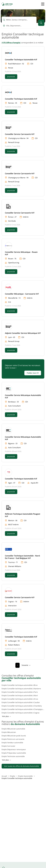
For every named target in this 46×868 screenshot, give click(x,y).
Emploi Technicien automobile (13, 756)
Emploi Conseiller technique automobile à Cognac (21, 713)
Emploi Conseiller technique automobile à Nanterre (21, 689)
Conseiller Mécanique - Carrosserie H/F (22, 294)
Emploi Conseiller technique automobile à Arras (20, 699)
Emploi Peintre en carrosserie (13, 739)
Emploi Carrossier (8, 746)
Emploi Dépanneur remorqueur (14, 749)
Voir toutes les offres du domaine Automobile (21, 766)
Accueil (4, 776)
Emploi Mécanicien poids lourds (14, 736)
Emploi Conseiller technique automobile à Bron (20, 685)
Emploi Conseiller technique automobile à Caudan (21, 702)
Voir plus (6, 716)
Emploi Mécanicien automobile (13, 729)
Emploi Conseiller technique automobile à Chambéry (22, 706)
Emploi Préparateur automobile (14, 753)
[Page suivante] (26, 665)
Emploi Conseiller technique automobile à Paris (20, 692)
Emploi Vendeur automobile (12, 743)
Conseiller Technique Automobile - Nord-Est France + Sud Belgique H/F (23, 557)
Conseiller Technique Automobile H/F (21, 60)
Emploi (13, 776)
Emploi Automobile (26, 776)
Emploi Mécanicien (9, 732)
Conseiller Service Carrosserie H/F (20, 134)
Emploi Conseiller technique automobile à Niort (20, 696)
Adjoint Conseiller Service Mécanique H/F (23, 333)
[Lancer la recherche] (41, 23)
